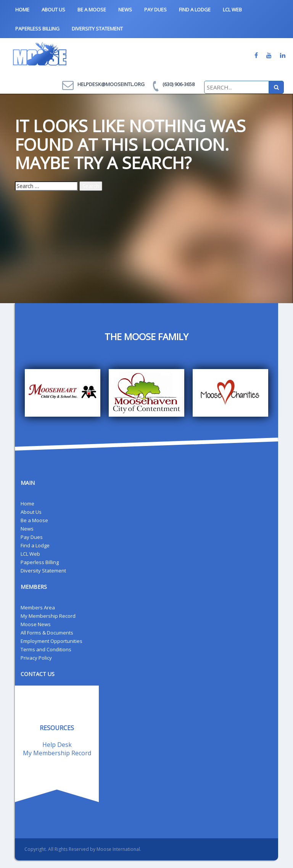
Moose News (36, 624)
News (125, 10)
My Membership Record (48, 616)
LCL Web (232, 10)
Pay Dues (155, 10)
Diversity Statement (97, 29)
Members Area (38, 607)
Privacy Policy (36, 658)
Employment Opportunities (52, 641)
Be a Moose (92, 10)
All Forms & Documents (47, 633)
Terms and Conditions (46, 649)
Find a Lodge (195, 10)
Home (22, 10)
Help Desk (57, 745)
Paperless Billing (37, 29)
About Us (53, 10)
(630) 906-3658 (179, 84)
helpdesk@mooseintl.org (111, 84)
